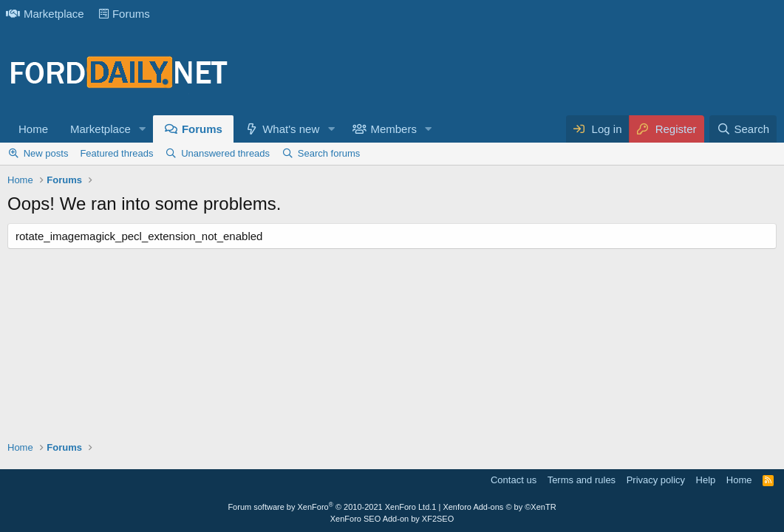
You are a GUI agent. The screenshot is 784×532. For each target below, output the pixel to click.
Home (33, 129)
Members (393, 129)
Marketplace (45, 14)
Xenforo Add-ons (499, 507)
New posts (46, 153)
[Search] (743, 129)
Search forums (329, 153)
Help (706, 480)
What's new (291, 129)
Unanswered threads (225, 153)
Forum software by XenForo (330, 507)
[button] (143, 129)
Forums (125, 14)
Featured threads (116, 153)
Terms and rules (582, 480)
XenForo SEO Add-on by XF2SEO (392, 519)
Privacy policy (656, 480)
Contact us (514, 480)
